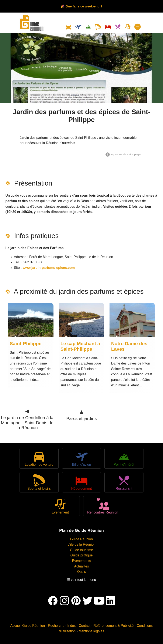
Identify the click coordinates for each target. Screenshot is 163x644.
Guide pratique (82, 555)
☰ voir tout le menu (82, 580)
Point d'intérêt (124, 458)
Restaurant (124, 482)
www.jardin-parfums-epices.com (49, 268)
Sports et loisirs (39, 482)
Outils (82, 572)
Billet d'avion (81, 458)
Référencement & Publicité (113, 626)
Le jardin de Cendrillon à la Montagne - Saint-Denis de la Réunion (27, 420)
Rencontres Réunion (103, 506)
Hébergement (82, 482)
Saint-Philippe (26, 344)
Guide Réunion (82, 539)
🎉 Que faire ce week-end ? (81, 6)
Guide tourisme (82, 550)
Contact (85, 626)
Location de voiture (39, 458)
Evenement (60, 506)
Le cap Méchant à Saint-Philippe (80, 346)
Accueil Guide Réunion (28, 626)
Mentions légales (91, 631)
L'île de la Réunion (81, 544)
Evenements (82, 561)
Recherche (56, 626)
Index (71, 626)
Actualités (81, 566)
